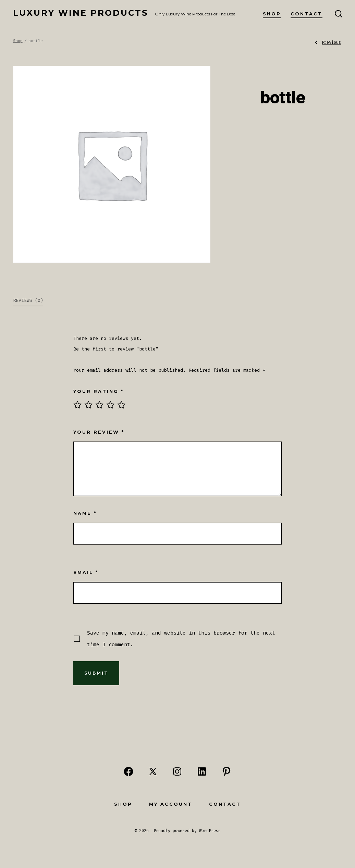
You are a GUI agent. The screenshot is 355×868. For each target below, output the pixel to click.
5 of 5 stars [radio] (121, 405)
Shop (272, 14)
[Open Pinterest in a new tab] (227, 771)
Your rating (99, 391)
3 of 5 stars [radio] (99, 405)
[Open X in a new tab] (153, 771)
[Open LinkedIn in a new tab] (202, 771)
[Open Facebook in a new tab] (128, 771)
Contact (307, 14)
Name (85, 513)
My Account (171, 804)
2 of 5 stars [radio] (88, 405)
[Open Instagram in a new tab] (177, 771)
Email (86, 572)
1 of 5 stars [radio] (77, 405)
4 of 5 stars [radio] (110, 405)
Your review (99, 432)
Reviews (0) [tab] (28, 300)
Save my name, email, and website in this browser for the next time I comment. (181, 639)
